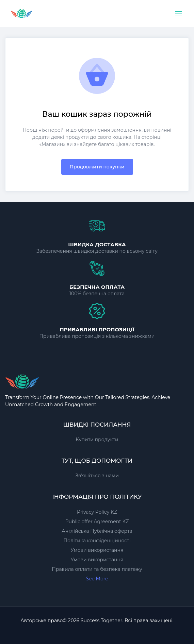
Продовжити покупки (97, 167)
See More (97, 579)
